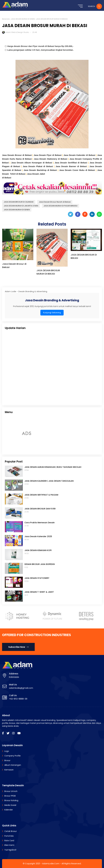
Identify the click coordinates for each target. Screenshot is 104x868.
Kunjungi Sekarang (52, 313)
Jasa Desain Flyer (43, 155)
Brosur (7, 760)
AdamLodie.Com (51, 863)
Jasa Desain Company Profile (85, 159)
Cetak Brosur (11, 831)
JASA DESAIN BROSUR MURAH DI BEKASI (48, 272)
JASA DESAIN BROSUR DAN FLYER (40, 509)
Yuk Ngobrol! (10, 850)
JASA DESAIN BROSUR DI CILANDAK (19, 202)
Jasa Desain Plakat (33, 166)
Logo (7, 751)
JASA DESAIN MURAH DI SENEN (23, 19)
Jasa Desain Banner (66, 166)
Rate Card (9, 841)
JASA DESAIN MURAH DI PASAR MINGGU (61, 206)
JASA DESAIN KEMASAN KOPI (38, 550)
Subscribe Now (18, 647)
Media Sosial (10, 805)
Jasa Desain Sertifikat (66, 163)
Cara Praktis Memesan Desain (40, 523)
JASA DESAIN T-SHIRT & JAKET (39, 592)
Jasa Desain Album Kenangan (27, 163)
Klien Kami (9, 845)
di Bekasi (57, 155)
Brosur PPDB (10, 796)
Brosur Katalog (11, 800)
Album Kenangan (13, 765)
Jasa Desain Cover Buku (72, 170)
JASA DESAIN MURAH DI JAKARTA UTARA (21, 206)
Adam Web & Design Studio (17, 32)
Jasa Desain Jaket (36, 174)
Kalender (9, 810)
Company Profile (13, 756)
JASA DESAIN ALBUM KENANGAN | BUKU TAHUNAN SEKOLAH (53, 467)
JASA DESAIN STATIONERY (37, 578)
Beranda (6, 19)
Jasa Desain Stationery (46, 159)
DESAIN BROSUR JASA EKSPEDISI (40, 564)
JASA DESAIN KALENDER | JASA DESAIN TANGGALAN (49, 481)
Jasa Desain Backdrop (36, 170)
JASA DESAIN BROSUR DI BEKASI (84, 256)
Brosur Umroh (11, 791)
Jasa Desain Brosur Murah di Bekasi (55, 202)
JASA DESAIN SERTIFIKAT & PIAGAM (41, 495)
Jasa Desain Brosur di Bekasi (17, 155)
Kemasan (9, 770)
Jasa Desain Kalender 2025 (38, 536)
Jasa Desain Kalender (75, 155)
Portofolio (9, 836)
